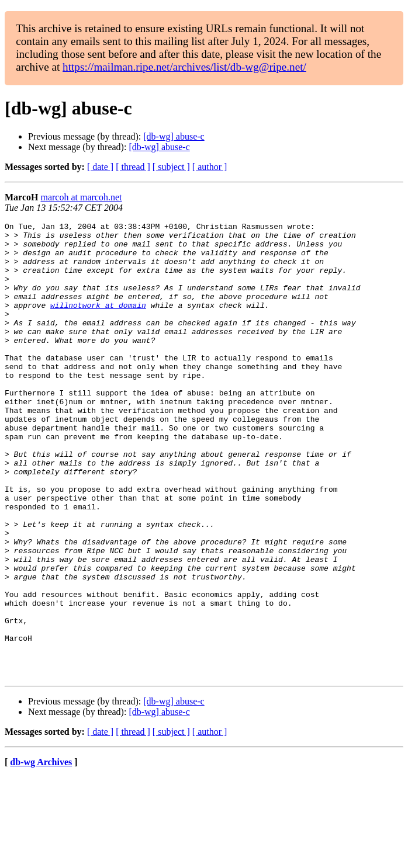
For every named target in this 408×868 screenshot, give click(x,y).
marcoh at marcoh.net (81, 197)
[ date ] (100, 167)
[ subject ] (171, 167)
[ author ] (210, 167)
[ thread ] (133, 167)
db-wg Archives (41, 853)
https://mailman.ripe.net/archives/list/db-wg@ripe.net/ (184, 67)
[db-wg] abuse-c (174, 136)
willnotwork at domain (98, 322)
